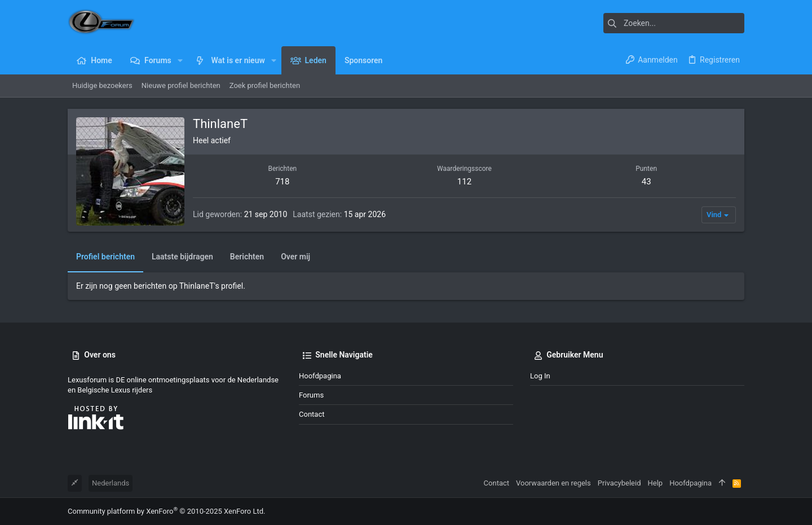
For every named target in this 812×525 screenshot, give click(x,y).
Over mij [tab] (295, 257)
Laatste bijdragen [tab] (182, 257)
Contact (312, 414)
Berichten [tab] (247, 257)
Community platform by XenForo (166, 511)
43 (646, 182)
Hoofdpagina (320, 376)
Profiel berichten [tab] (105, 257)
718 (282, 182)
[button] (180, 60)
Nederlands (111, 483)
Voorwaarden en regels (553, 483)
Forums (311, 395)
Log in (540, 376)
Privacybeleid (619, 483)
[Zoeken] (674, 23)
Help (656, 483)
